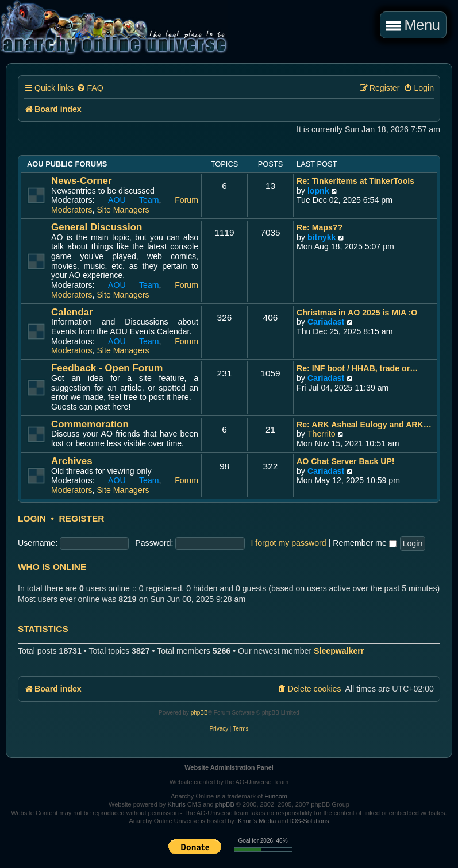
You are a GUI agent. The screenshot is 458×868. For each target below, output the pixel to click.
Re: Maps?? (320, 227)
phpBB (199, 713)
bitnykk (322, 237)
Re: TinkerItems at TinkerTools (355, 181)
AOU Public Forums (67, 164)
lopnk (318, 191)
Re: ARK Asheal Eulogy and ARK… (364, 425)
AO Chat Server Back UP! (346, 461)
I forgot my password (288, 543)
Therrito (322, 434)
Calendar (72, 312)
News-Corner (82, 181)
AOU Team (134, 200)
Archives (72, 461)
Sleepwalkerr (339, 651)
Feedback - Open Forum (107, 368)
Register (81, 519)
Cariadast (326, 322)
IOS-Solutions (310, 821)
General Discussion (97, 227)
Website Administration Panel (229, 767)
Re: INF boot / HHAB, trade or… (357, 368)
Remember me (364, 543)
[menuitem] (90, 88)
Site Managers (123, 210)
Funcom (276, 796)
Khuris (177, 804)
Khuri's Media (257, 821)
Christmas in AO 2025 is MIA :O (357, 313)
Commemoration (90, 424)
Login (32, 519)
